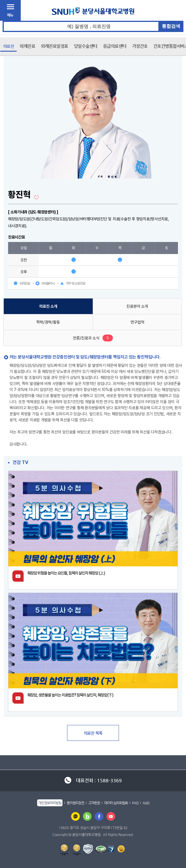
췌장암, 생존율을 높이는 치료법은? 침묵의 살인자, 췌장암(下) (70, 695)
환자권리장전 (75, 803)
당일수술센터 (86, 46)
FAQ (135, 803)
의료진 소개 (48, 306)
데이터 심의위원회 (116, 803)
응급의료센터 (115, 46)
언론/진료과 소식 (86, 338)
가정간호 (140, 46)
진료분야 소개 (137, 306)
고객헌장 (94, 803)
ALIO (146, 803)
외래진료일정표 (55, 46)
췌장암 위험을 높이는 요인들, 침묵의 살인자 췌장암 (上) (66, 573)
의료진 (9, 46)
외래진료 (27, 46)
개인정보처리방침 (50, 803)
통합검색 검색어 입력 (93, 21)
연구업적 (137, 322)
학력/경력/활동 (48, 322)
